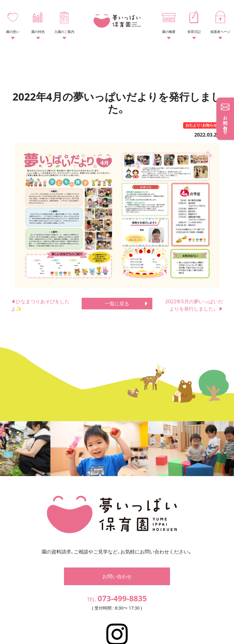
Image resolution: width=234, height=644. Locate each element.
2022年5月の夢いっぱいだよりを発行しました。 (194, 305)
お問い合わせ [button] (117, 554)
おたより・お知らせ (201, 125)
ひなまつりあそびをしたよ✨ (40, 305)
